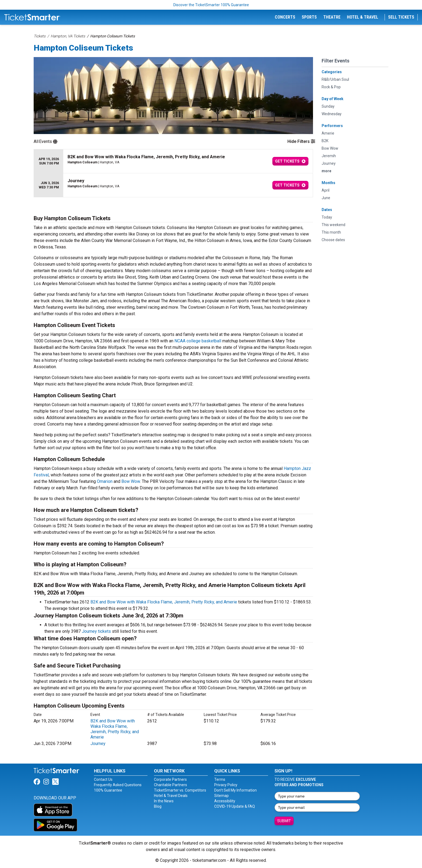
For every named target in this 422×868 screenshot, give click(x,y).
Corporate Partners (170, 779)
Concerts (285, 17)
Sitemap (221, 796)
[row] (173, 161)
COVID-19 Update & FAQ (235, 806)
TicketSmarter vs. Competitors (180, 790)
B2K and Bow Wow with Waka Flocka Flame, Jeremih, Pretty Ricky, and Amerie (164, 602)
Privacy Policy (226, 785)
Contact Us (103, 779)
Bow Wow (131, 481)
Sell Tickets (401, 17)
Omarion (105, 481)
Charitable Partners (170, 785)
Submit (284, 821)
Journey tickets (96, 631)
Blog (158, 806)
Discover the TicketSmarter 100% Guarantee (211, 5)
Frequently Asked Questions (118, 785)
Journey (98, 744)
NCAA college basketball (197, 341)
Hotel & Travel (363, 17)
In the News (164, 801)
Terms (220, 779)
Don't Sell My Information (235, 790)
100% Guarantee (108, 790)
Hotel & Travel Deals (171, 796)
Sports (309, 17)
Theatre (332, 17)
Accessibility (225, 801)
